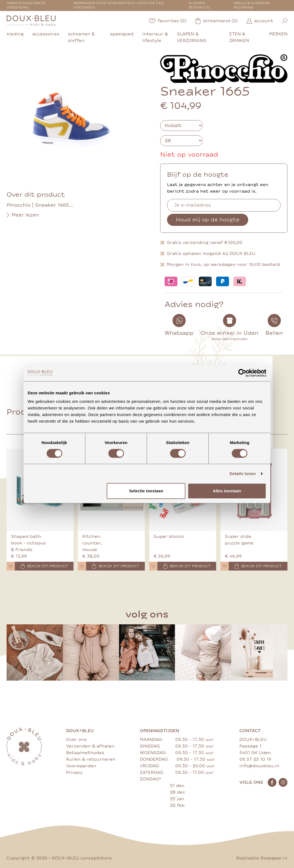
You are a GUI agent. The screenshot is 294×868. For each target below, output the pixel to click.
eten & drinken (239, 37)
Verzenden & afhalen (90, 746)
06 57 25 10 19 (255, 759)
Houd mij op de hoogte (208, 220)
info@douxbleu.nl (259, 766)
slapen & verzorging (192, 37)
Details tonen (243, 474)
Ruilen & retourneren (91, 759)
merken (278, 34)
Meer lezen (23, 215)
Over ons (76, 740)
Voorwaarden (81, 766)
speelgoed (122, 34)
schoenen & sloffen (81, 37)
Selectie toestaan (146, 491)
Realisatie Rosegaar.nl (262, 858)
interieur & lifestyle (155, 37)
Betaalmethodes (85, 753)
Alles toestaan (227, 491)
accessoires (46, 34)
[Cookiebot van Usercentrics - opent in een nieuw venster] (242, 373)
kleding (15, 34)
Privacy (74, 773)
